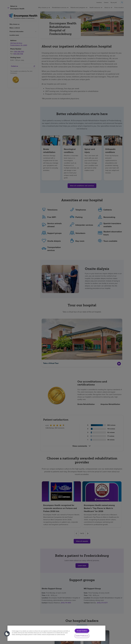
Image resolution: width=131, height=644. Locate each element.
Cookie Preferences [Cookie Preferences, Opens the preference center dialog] (82, 636)
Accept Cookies (82, 631)
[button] (7, 634)
